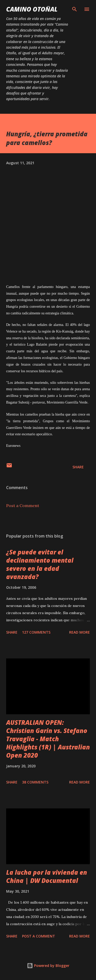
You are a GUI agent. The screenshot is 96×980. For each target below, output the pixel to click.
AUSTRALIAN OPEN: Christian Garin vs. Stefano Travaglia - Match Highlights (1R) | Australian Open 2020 (48, 739)
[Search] (74, 9)
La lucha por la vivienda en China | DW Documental (47, 876)
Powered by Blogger (48, 966)
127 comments (36, 632)
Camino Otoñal (32, 9)
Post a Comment (23, 506)
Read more (79, 632)
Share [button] (78, 467)
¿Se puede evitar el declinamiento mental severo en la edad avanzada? (40, 564)
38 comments (35, 782)
